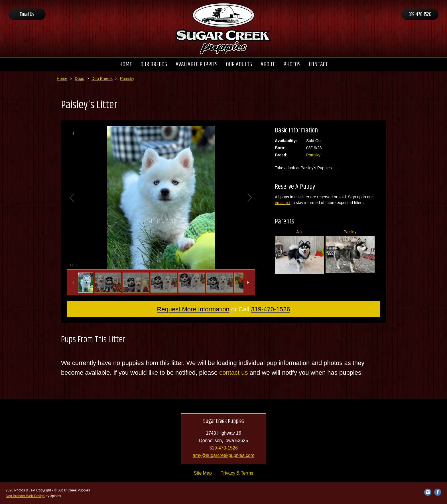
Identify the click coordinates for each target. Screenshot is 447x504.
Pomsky (127, 78)
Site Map (203, 473)
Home (62, 78)
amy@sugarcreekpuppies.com (223, 455)
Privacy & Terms (237, 473)
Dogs (79, 78)
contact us (233, 373)
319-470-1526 (420, 15)
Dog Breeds (102, 78)
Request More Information (193, 309)
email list (283, 203)
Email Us (27, 15)
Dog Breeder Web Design (25, 496)
